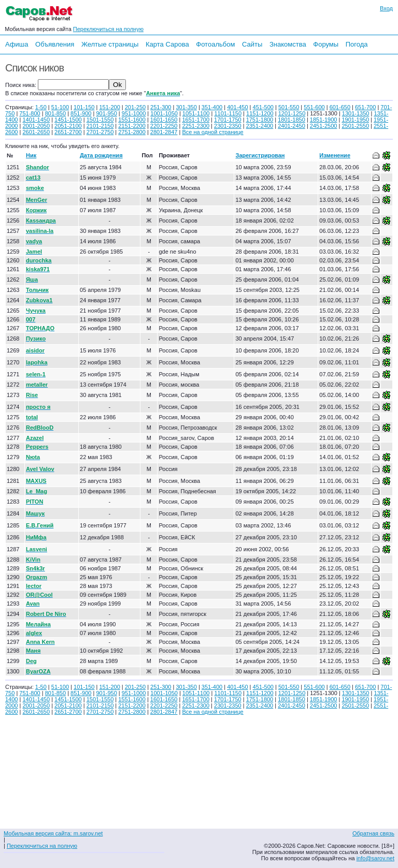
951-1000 (134, 113)
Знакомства (288, 44)
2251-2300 (196, 126)
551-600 (314, 107)
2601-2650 (36, 132)
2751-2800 (132, 132)
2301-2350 (228, 126)
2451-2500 (324, 126)
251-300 (161, 107)
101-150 (84, 107)
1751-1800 (260, 120)
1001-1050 (164, 113)
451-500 (263, 107)
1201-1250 (292, 113)
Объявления (55, 44)
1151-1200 (260, 113)
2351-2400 (260, 126)
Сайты (252, 44)
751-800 (30, 113)
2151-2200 (132, 126)
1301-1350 (356, 113)
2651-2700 (68, 132)
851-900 (81, 113)
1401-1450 (36, 120)
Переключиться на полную (108, 29)
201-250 (135, 107)
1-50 (41, 107)
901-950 (106, 113)
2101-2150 (100, 126)
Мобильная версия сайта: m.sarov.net (53, 833)
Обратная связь (373, 833)
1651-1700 (196, 120)
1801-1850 (292, 120)
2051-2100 (68, 126)
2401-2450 (292, 126)
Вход (386, 8)
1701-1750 (228, 120)
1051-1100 (196, 113)
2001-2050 (36, 126)
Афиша (17, 44)
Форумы (326, 44)
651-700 (365, 107)
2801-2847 (164, 132)
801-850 (55, 113)
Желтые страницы (110, 44)
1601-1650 (164, 120)
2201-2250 (164, 126)
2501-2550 (355, 126)
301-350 (186, 107)
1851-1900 (324, 120)
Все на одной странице (212, 132)
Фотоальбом (215, 44)
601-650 (340, 107)
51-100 (60, 107)
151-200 (109, 107)
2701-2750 (100, 132)
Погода (357, 44)
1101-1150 (228, 113)
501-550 (289, 107)
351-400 (212, 107)
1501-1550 (100, 120)
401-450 (237, 107)
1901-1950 (355, 120)
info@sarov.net (375, 858)
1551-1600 (132, 120)
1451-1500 (68, 120)
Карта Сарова (167, 44)
